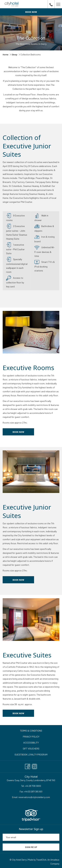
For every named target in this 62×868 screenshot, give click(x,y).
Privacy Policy (31, 737)
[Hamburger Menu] (58, 4)
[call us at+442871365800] (51, 4)
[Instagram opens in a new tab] (35, 766)
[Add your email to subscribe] (31, 837)
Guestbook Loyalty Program (31, 755)
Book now (31, 12)
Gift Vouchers (31, 749)
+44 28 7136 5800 (33, 786)
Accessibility (31, 743)
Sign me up (31, 847)
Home (6, 55)
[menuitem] (31, 731)
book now (18, 580)
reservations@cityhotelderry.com (34, 797)
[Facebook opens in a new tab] (28, 766)
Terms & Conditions (31, 731)
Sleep (14, 55)
